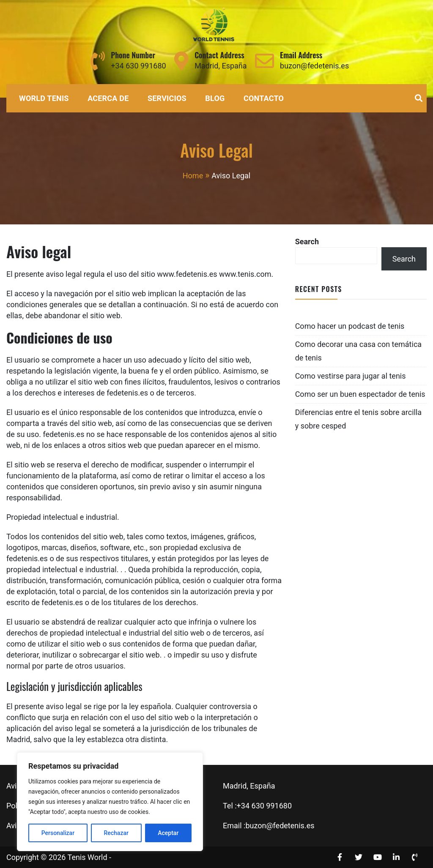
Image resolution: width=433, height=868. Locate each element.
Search (307, 242)
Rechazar (116, 833)
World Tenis (44, 98)
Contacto (264, 98)
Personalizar (58, 833)
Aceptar (168, 833)
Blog (215, 98)
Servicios (167, 98)
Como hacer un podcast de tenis (350, 326)
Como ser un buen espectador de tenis (360, 394)
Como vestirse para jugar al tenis (351, 376)
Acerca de (108, 98)
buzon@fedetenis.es (314, 66)
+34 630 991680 (138, 66)
